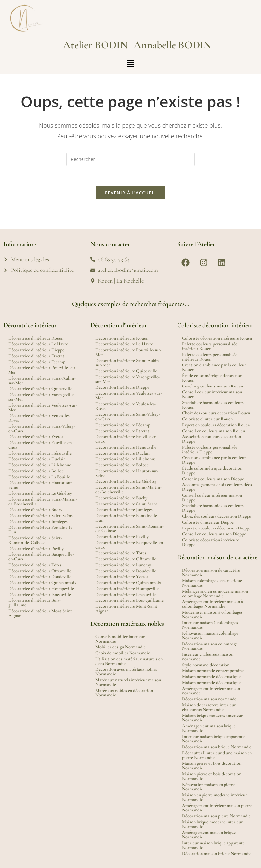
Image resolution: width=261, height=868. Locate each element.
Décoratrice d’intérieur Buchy (35, 510)
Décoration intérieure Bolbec (122, 465)
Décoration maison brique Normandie (217, 747)
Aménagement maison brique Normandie (209, 728)
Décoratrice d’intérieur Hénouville (40, 453)
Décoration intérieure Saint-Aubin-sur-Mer (128, 363)
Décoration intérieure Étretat (122, 431)
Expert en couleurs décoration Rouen (216, 425)
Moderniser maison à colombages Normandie (212, 614)
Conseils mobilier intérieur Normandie (120, 639)
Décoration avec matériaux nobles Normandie (126, 672)
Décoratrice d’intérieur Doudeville (40, 577)
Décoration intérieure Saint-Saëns (126, 504)
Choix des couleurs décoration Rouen (216, 413)
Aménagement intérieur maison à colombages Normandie (213, 604)
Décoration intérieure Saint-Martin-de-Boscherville (129, 490)
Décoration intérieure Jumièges (124, 510)
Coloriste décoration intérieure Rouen (217, 338)
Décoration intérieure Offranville (126, 559)
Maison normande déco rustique (211, 677)
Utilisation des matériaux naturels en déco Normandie (129, 661)
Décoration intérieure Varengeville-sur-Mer (128, 379)
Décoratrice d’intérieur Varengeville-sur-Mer (42, 397)
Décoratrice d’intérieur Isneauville (40, 594)
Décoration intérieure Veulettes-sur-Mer (129, 396)
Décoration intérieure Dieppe (122, 387)
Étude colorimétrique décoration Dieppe (212, 470)
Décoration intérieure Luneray (123, 565)
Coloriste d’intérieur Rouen (207, 419)
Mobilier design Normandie (120, 647)
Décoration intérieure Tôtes (121, 553)
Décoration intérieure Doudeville (126, 571)
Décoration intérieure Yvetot (122, 577)
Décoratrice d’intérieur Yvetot (36, 437)
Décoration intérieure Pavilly (122, 537)
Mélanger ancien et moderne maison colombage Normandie (215, 593)
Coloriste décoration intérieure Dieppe (211, 542)
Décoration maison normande (209, 699)
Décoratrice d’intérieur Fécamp (37, 362)
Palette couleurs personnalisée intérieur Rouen (210, 346)
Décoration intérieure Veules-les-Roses (126, 406)
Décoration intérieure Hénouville (126, 447)
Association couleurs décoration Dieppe (212, 439)
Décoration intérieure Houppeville (127, 588)
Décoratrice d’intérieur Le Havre (38, 344)
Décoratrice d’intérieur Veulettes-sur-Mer (43, 407)
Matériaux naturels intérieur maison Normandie (128, 682)
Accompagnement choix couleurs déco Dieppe (217, 487)
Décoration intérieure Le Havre (124, 344)
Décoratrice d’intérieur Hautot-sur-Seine (41, 485)
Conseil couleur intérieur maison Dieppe (212, 497)
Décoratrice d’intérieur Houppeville (41, 588)
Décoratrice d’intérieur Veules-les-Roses (40, 418)
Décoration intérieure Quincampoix (128, 583)
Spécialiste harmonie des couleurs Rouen (213, 405)
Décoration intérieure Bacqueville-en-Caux (130, 545)
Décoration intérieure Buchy (121, 498)
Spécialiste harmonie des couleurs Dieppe (213, 508)
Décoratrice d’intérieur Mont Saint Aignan (40, 613)
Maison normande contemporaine (213, 671)
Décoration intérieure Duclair (123, 453)
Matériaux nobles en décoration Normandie (124, 693)
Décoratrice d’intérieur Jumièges (38, 521)
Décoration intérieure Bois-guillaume (130, 600)
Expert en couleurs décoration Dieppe (216, 528)
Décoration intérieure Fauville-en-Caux (127, 439)
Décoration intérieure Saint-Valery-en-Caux (128, 417)
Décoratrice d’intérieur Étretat (36, 356)
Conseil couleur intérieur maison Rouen (212, 394)
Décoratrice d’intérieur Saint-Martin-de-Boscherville (43, 501)
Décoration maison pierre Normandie (216, 816)
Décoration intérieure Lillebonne (126, 459)
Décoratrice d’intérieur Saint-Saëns (40, 516)
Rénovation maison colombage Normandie (210, 635)
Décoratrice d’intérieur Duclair (37, 459)
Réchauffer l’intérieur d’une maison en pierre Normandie (217, 755)
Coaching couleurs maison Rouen (213, 386)
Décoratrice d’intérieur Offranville (40, 571)
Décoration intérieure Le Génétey (126, 481)
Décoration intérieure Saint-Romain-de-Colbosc (130, 528)
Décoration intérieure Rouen (122, 338)
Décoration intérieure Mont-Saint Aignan (126, 609)
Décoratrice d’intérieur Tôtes (35, 565)
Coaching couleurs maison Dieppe (213, 479)
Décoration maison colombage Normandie (210, 646)
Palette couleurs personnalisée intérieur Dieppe (210, 449)
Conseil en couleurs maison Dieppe (214, 534)
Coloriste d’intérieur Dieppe (208, 522)
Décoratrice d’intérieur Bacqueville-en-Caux (41, 557)
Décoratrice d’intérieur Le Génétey (40, 493)
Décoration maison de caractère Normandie (211, 572)
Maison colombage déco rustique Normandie (212, 583)
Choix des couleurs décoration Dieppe (217, 516)
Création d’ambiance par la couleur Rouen (214, 367)
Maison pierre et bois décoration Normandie (212, 766)
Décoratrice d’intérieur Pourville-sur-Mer (43, 370)
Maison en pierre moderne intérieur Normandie (214, 797)
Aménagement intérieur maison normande (211, 691)
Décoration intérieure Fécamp (123, 425)
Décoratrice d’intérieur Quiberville (40, 389)
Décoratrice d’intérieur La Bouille (39, 477)
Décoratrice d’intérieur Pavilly (36, 548)
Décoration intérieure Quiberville (126, 371)
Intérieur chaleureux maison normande (208, 657)
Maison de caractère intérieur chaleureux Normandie (209, 707)
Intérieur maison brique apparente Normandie (213, 739)
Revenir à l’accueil (130, 193)
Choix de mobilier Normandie (123, 653)
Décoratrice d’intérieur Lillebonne (40, 465)
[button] (130, 64)
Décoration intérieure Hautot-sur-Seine (127, 473)
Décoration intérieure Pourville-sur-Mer (129, 352)
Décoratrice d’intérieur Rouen (36, 338)
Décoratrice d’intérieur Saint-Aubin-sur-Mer (42, 380)
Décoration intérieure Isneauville (126, 594)
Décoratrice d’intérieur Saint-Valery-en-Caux (42, 428)
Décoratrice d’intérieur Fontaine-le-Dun (41, 530)
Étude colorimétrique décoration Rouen (212, 378)
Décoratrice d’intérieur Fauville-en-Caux (41, 445)
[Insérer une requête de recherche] (130, 159)
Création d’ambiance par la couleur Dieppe (214, 460)
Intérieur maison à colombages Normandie (210, 625)
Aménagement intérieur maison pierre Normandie (217, 808)
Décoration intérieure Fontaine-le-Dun (127, 518)
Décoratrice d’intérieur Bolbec (36, 471)
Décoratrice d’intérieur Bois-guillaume (35, 603)
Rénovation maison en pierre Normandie (208, 787)
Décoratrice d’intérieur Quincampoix (42, 583)
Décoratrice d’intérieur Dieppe (36, 350)
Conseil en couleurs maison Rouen (214, 431)
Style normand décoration (206, 665)
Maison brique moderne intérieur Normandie (212, 718)
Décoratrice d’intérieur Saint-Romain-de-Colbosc (35, 540)
